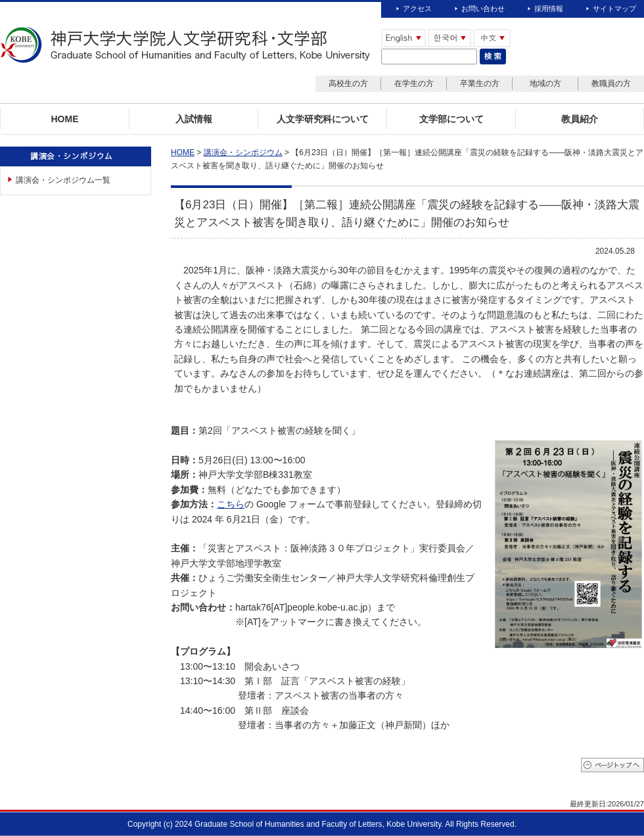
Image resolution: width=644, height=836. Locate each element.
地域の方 (545, 83)
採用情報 (549, 9)
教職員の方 (611, 83)
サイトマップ (614, 9)
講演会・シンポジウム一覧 (63, 180)
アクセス (417, 9)
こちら (231, 504)
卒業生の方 (480, 83)
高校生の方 (348, 83)
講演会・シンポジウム (243, 152)
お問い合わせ (483, 9)
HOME (183, 152)
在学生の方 (414, 83)
